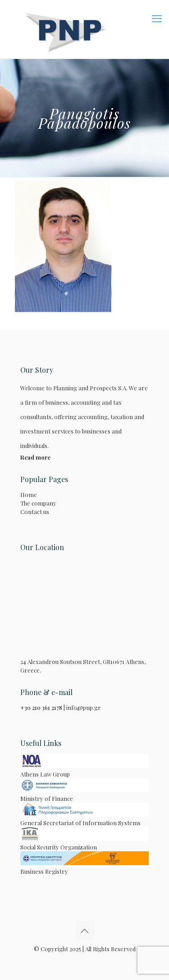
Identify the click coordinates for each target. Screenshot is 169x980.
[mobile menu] (157, 18)
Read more (35, 457)
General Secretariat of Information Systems (84, 818)
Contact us (35, 512)
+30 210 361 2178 (41, 707)
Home (29, 495)
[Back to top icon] (85, 930)
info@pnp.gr (84, 707)
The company (38, 503)
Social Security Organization (84, 843)
